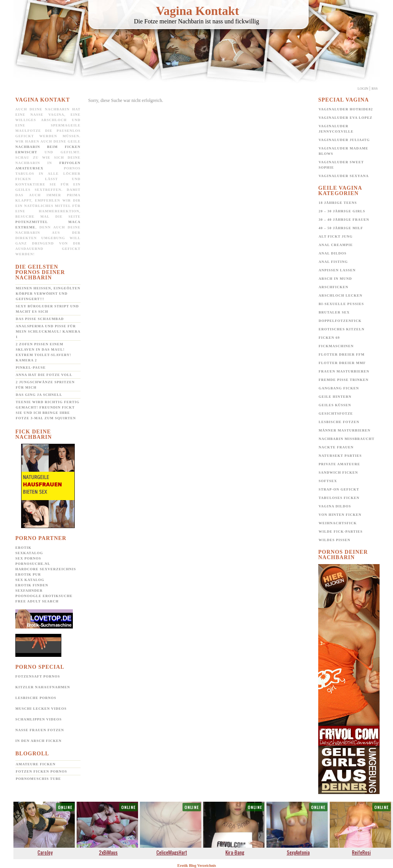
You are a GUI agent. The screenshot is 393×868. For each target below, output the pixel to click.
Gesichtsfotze (336, 413)
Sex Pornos (28, 558)
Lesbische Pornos (36, 698)
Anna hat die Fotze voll (44, 375)
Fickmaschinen (336, 346)
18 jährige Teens (338, 203)
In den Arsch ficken (39, 741)
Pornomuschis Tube (38, 779)
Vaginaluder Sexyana (344, 176)
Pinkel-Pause (31, 368)
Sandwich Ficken (338, 473)
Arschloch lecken (340, 295)
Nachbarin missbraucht (347, 439)
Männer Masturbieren (344, 430)
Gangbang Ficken (339, 388)
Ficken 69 (329, 338)
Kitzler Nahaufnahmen (43, 687)
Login (363, 89)
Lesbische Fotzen (339, 422)
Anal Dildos (333, 253)
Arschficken (334, 287)
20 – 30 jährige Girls (342, 211)
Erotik (23, 548)
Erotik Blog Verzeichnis (197, 866)
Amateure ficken (36, 764)
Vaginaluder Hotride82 (346, 109)
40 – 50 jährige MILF (341, 228)
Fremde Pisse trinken (344, 380)
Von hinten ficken (340, 515)
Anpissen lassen (337, 270)
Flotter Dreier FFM (342, 354)
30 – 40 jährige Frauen (344, 220)
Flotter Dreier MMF (342, 363)
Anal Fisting (333, 262)
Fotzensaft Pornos (38, 676)
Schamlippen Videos (39, 719)
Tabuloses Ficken (339, 498)
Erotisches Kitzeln (342, 329)
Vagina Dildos (335, 506)
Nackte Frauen (336, 447)
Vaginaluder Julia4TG (344, 140)
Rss (375, 89)
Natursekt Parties (340, 456)
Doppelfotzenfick (340, 321)
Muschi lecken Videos (41, 709)
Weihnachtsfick (338, 523)
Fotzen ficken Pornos (41, 771)
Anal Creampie (336, 245)
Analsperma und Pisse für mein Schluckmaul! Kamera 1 (48, 331)
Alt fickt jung (336, 236)
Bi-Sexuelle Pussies (341, 304)
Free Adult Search (37, 601)
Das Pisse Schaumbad (40, 319)
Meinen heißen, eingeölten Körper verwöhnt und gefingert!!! (48, 294)
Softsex (328, 481)
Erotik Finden (32, 585)
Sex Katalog (30, 580)
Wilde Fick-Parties (341, 532)
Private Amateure (339, 464)
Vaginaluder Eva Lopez (345, 118)
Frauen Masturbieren (344, 371)
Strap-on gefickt (339, 489)
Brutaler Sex (334, 312)
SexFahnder (29, 591)
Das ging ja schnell (39, 395)
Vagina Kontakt (198, 11)
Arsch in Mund (335, 279)
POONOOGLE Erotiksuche (44, 596)
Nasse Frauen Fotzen (40, 730)
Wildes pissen (335, 540)
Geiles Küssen (335, 405)
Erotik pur (28, 574)
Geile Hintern (335, 397)
